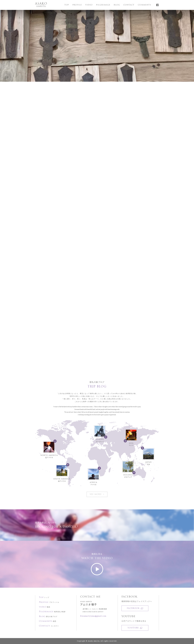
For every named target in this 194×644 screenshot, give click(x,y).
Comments (144, 5)
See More (96, 494)
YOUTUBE (135, 628)
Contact (129, 5)
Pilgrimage (103, 5)
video (89, 5)
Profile (77, 5)
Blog (117, 5)
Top (67, 5)
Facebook (135, 608)
